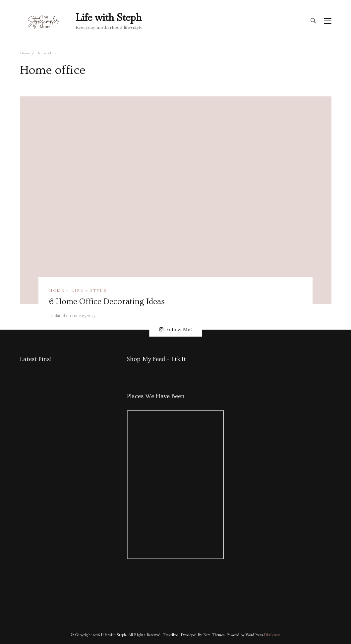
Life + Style (89, 291)
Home (57, 291)
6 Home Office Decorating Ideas (107, 301)
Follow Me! (175, 329)
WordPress (254, 635)
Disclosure (272, 635)
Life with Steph (109, 17)
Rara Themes (214, 635)
